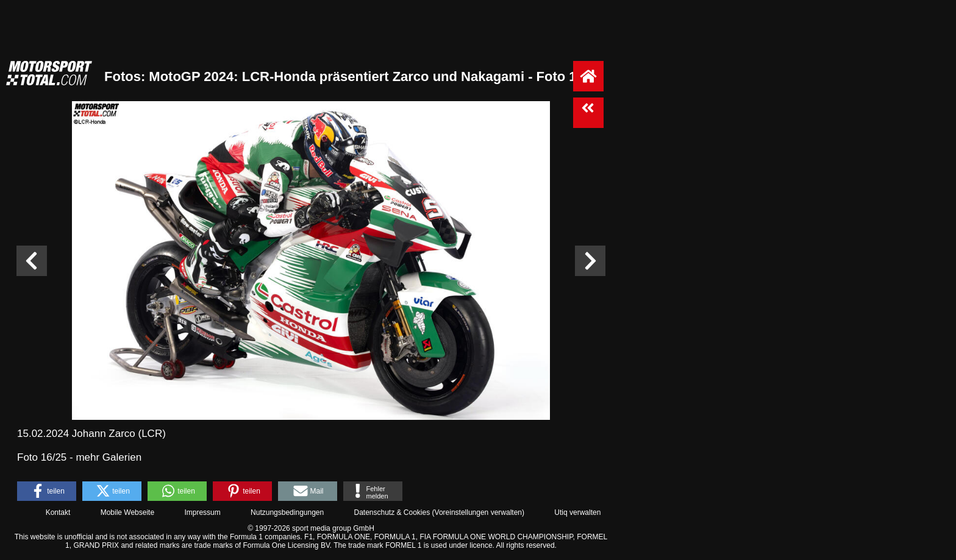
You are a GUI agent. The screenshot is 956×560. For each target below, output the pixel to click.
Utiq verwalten (577, 512)
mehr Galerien (109, 457)
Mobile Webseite (128, 512)
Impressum (202, 512)
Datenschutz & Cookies (392, 512)
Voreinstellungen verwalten (478, 512)
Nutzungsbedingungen (287, 512)
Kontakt (58, 512)
